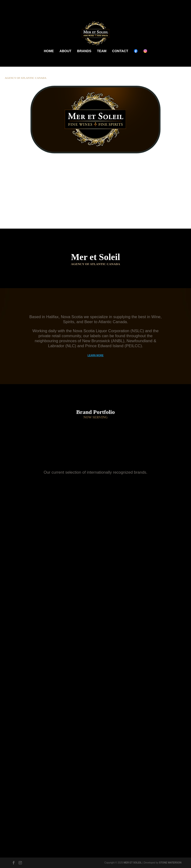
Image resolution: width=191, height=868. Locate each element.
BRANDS (84, 51)
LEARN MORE (95, 355)
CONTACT (120, 51)
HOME (49, 51)
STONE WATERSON (170, 863)
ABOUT (65, 51)
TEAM (102, 51)
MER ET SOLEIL (133, 863)
